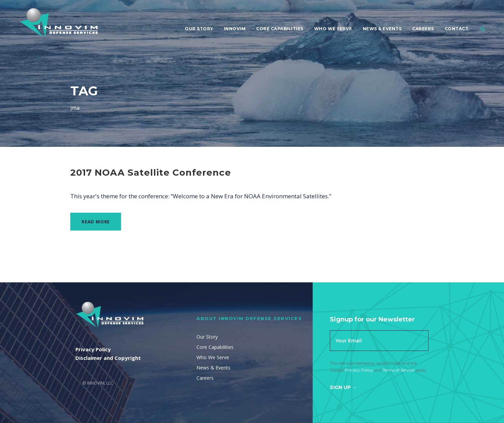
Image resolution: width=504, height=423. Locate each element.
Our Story (199, 29)
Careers (423, 29)
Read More (96, 222)
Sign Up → (343, 387)
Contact (457, 29)
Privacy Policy (359, 370)
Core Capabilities (280, 29)
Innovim (235, 29)
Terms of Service (398, 370)
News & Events (382, 29)
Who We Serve (333, 29)
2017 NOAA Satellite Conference (151, 173)
